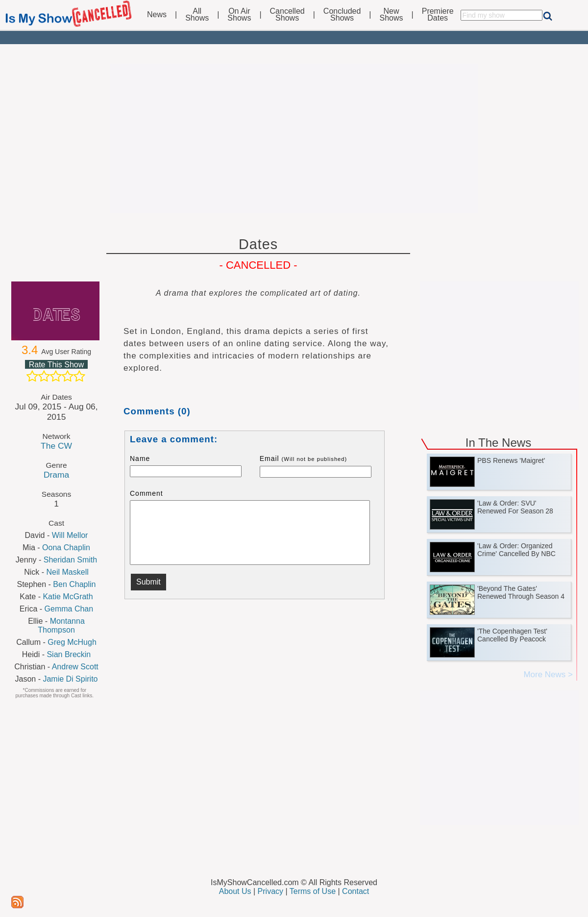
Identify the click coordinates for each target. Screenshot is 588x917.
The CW (56, 446)
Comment (147, 493)
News (157, 15)
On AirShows (239, 15)
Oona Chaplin (66, 548)
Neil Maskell (68, 572)
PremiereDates (438, 15)
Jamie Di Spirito (70, 679)
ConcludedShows (342, 15)
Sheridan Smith (70, 560)
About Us (235, 891)
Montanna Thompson (61, 625)
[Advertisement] (294, 138)
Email (304, 458)
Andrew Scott (75, 667)
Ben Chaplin (74, 584)
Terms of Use (313, 891)
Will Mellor (70, 535)
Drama (56, 475)
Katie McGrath (68, 597)
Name (140, 458)
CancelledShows (287, 15)
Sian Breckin (69, 654)
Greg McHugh (72, 642)
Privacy (270, 891)
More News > (548, 675)
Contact (355, 891)
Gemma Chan (69, 609)
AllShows (197, 15)
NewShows (392, 15)
